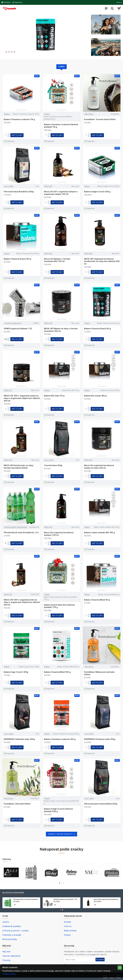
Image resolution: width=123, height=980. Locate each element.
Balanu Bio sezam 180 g (95, 396)
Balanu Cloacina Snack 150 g (17, 259)
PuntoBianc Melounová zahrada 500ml (99, 673)
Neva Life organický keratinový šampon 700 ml (59, 534)
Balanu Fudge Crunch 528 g (97, 192)
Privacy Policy (9, 974)
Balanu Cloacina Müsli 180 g (57, 672)
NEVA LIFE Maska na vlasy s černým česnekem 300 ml (61, 330)
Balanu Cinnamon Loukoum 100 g (60, 739)
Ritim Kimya (89, 114)
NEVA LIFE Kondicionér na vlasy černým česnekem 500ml (19, 467)
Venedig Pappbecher (13, 323)
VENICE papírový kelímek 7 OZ (18, 329)
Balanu (7, 114)
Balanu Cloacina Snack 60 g (97, 329)
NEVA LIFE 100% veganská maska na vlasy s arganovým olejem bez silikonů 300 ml (22, 398)
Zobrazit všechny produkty (60, 834)
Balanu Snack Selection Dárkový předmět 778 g (59, 606)
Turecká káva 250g (53, 465)
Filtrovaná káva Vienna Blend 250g (101, 804)
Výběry (61, 67)
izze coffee (9, 186)
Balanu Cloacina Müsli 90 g (97, 600)
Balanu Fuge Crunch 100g (16, 672)
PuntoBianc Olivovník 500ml (17, 804)
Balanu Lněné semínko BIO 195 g (99, 532)
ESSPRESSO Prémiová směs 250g (100, 739)
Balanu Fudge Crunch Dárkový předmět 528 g (58, 810)
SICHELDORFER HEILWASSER (16, 527)
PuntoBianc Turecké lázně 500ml (100, 119)
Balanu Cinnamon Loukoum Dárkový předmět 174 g (61, 126)
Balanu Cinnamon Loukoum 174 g (19, 119)
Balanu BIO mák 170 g (54, 396)
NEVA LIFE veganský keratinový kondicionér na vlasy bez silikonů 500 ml (102, 261)
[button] (60, 883)
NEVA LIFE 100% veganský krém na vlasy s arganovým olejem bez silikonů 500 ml (22, 602)
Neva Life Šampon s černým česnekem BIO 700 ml (57, 260)
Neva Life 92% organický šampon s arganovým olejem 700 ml (61, 193)
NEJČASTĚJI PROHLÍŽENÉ (13, 893)
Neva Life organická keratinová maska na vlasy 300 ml (99, 467)
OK (120, 968)
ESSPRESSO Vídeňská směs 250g (19, 739)
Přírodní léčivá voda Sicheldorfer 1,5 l (21, 532)
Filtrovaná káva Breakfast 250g (19, 192)
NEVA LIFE (48, 186)
